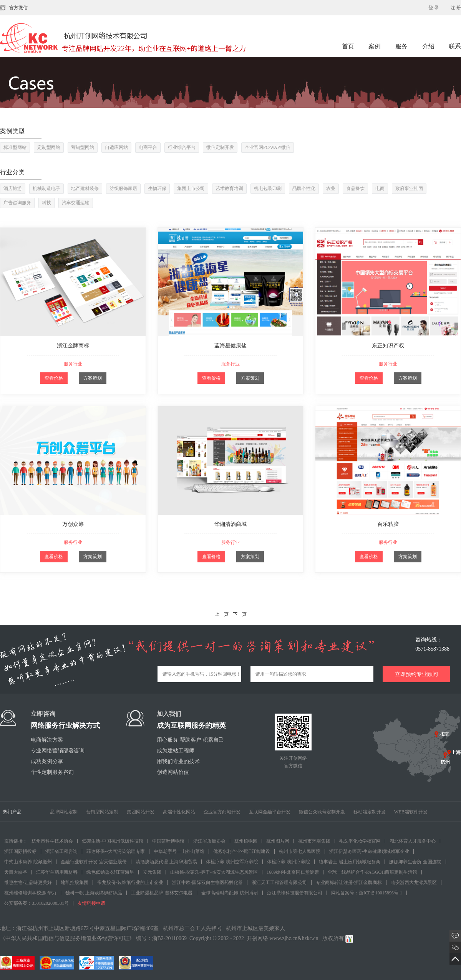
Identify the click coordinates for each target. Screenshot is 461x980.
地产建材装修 (85, 188)
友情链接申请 (91, 903)
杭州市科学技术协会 (52, 841)
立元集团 (152, 872)
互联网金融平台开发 (270, 812)
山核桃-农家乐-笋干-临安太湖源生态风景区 (214, 872)
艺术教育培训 (229, 188)
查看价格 (54, 378)
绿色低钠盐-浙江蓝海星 (110, 872)
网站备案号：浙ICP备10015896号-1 (367, 893)
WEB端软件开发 (411, 812)
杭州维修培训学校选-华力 (30, 893)
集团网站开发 (141, 812)
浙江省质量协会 (209, 841)
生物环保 (157, 188)
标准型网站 (15, 147)
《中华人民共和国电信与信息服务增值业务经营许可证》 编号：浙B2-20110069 (93, 938)
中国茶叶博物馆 (168, 841)
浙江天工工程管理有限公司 (279, 882)
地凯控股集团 (75, 882)
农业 (331, 188)
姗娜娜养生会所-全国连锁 (415, 862)
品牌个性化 (304, 188)
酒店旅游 (13, 188)
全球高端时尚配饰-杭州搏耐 (230, 893)
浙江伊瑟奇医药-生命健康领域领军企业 (369, 851)
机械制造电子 (46, 188)
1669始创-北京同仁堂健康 (293, 872)
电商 (380, 188)
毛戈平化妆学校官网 (360, 841)
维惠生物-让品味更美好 (28, 882)
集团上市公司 (191, 188)
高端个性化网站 (179, 812)
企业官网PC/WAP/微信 (268, 147)
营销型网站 (83, 147)
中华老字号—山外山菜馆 (179, 851)
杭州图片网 (278, 841)
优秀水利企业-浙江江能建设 (242, 851)
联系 (455, 46)
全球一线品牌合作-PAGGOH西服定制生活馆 (372, 872)
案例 (375, 46)
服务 (402, 46)
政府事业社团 (409, 188)
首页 (348, 46)
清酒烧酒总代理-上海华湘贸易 (166, 862)
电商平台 (148, 147)
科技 (46, 203)
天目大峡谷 (16, 872)
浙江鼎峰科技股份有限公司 (295, 893)
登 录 (434, 8)
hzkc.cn (310, 938)
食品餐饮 (355, 188)
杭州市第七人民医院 (300, 851)
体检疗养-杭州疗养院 (289, 862)
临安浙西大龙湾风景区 (414, 882)
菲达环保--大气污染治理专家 (116, 851)
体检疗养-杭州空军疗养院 (232, 862)
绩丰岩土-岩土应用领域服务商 (350, 862)
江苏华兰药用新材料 (57, 872)
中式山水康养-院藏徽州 (28, 862)
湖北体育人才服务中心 (413, 841)
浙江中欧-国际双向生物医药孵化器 (207, 882)
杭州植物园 (246, 841)
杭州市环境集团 (314, 841)
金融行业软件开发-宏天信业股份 (94, 862)
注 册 (456, 8)
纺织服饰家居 (123, 188)
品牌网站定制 (64, 812)
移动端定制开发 (370, 812)
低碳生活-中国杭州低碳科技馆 (113, 841)
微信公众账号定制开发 (322, 812)
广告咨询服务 (17, 203)
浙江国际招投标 (20, 851)
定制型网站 (49, 147)
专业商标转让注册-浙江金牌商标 (349, 882)
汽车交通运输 (76, 203)
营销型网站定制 (102, 812)
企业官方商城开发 (222, 812)
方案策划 (93, 378)
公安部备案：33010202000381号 (36, 903)
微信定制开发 (220, 147)
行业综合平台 (182, 147)
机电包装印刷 (268, 188)
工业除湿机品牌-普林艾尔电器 (162, 893)
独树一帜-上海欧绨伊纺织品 (94, 893)
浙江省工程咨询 (61, 851)
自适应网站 (116, 147)
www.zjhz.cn (284, 938)
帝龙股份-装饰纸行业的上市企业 (130, 882)
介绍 (428, 46)
